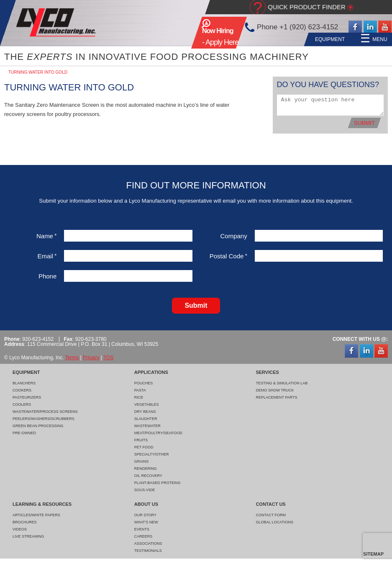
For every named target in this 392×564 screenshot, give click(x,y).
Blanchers (24, 383)
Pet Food (144, 447)
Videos (20, 529)
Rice (139, 397)
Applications (175, 39)
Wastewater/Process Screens (45, 412)
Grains (142, 461)
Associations (148, 543)
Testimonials (148, 551)
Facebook (355, 27)
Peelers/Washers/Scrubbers (44, 419)
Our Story (145, 515)
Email (47, 256)
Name (46, 236)
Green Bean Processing (38, 426)
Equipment (130, 39)
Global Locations (274, 522)
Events (142, 529)
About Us (332, 39)
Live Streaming (28, 536)
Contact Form (271, 515)
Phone (47, 276)
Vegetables (147, 404)
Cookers (22, 390)
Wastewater (147, 426)
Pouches (144, 383)
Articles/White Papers (36, 515)
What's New (146, 522)
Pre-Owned (24, 433)
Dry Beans (145, 412)
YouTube (385, 27)
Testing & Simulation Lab (282, 383)
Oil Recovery (148, 476)
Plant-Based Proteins (158, 483)
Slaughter (146, 419)
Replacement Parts (276, 397)
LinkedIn (370, 27)
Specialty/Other (152, 454)
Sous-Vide (145, 490)
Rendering (146, 469)
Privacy (91, 358)
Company (234, 236)
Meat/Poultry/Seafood (158, 433)
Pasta (140, 390)
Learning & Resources (275, 39)
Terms (72, 358)
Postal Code (228, 256)
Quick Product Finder (307, 7)
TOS (108, 358)
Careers (143, 536)
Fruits (141, 440)
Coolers (22, 404)
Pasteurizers (27, 397)
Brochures (25, 522)
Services (218, 39)
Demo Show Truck (275, 390)
